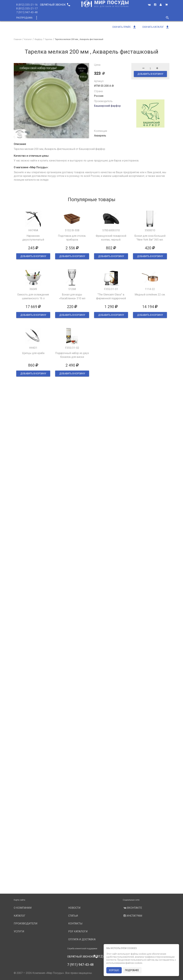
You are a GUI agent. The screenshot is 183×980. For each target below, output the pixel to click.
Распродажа (24, 18)
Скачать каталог (156, 27)
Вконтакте (132, 908)
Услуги (119, 18)
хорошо (114, 970)
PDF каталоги (78, 931)
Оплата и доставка (82, 939)
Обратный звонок (55, 5)
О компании (76, 18)
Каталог (42, 18)
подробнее (132, 970)
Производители (99, 18)
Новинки (58, 18)
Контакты (75, 924)
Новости (134, 18)
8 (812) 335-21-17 (27, 9)
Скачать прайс (124, 27)
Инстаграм (132, 916)
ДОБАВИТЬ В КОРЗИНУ (150, 74)
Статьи (73, 916)
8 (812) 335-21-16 (27, 5)
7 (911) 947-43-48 (27, 12)
